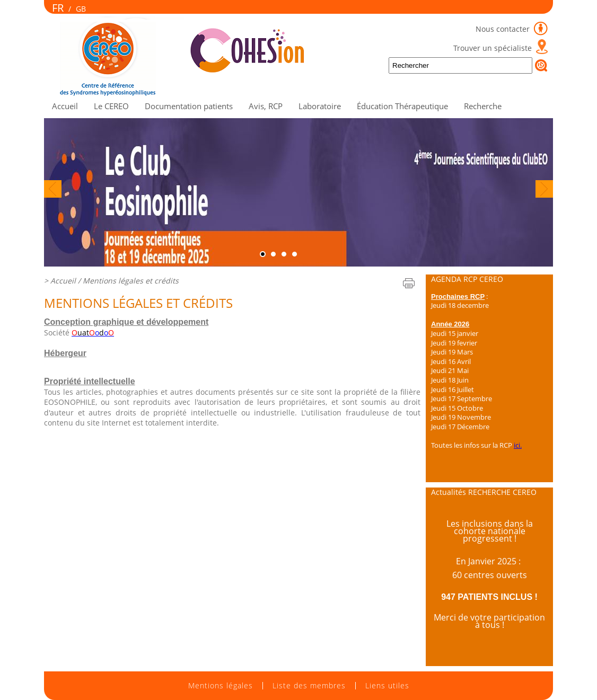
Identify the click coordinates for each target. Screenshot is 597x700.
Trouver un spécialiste (493, 48)
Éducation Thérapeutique (402, 106)
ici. (518, 445)
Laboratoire (320, 106)
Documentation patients (189, 106)
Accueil (65, 106)
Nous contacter (504, 29)
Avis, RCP (266, 106)
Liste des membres (309, 686)
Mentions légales (221, 686)
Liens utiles (387, 686)
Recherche (483, 106)
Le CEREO (111, 106)
